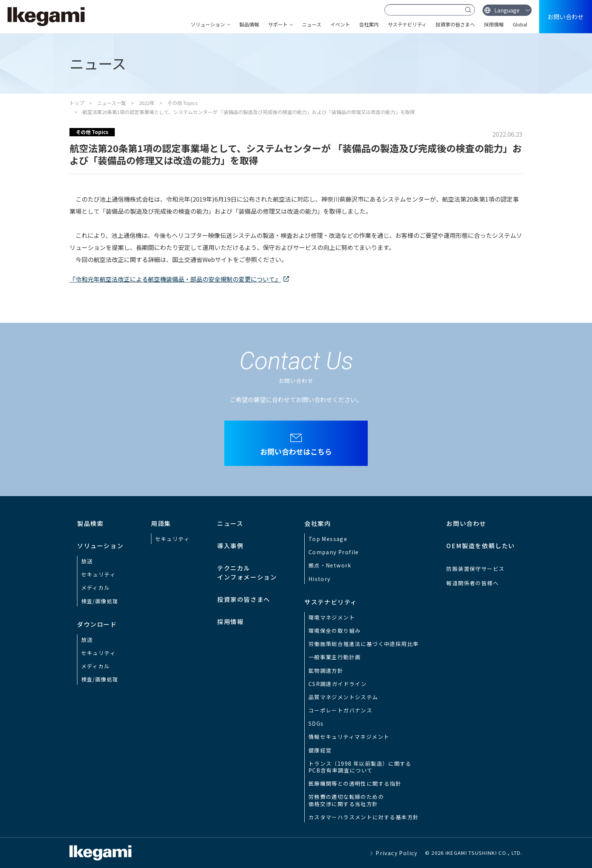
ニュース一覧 (112, 103)
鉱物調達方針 (326, 671)
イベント (340, 24)
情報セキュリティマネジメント (349, 737)
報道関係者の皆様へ (473, 583)
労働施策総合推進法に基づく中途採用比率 (364, 644)
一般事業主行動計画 (335, 657)
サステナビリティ (407, 24)
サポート (278, 24)
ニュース (312, 24)
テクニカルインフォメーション (247, 572)
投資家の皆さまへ (455, 24)
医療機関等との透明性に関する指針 (355, 783)
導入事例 (230, 546)
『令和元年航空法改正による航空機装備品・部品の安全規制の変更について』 (175, 279)
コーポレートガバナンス (340, 710)
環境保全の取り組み (335, 631)
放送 (87, 561)
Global (520, 24)
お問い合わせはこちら (296, 451)
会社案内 (369, 24)
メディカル (96, 587)
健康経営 (320, 750)
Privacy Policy (397, 853)
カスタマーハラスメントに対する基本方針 (364, 817)
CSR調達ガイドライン (338, 684)
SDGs (316, 723)
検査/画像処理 (100, 601)
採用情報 (494, 24)
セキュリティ (98, 574)
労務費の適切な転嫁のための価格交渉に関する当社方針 (346, 800)
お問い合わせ (566, 17)
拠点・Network (330, 565)
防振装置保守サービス (475, 569)
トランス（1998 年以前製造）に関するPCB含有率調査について (360, 767)
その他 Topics (183, 103)
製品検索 (90, 523)
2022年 (147, 103)
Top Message (328, 539)
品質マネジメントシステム (343, 697)
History (320, 579)
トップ (77, 103)
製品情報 (249, 24)
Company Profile (334, 552)
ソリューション (208, 24)
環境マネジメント (332, 617)
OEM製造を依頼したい (481, 546)
